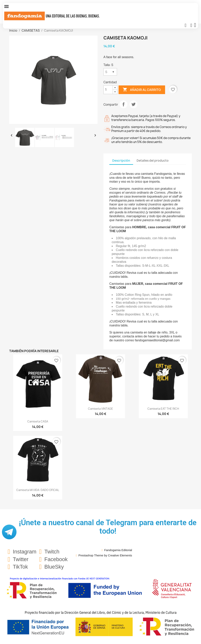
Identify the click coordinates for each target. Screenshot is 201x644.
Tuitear (133, 104)
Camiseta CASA (38, 421)
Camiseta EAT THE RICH (163, 409)
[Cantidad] (108, 90)
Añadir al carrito (142, 90)
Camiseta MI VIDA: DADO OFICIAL (38, 490)
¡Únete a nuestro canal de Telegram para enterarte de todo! (108, 527)
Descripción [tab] (121, 161)
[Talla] (110, 72)
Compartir (123, 104)
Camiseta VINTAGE (100, 409)
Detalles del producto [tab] (153, 161)
